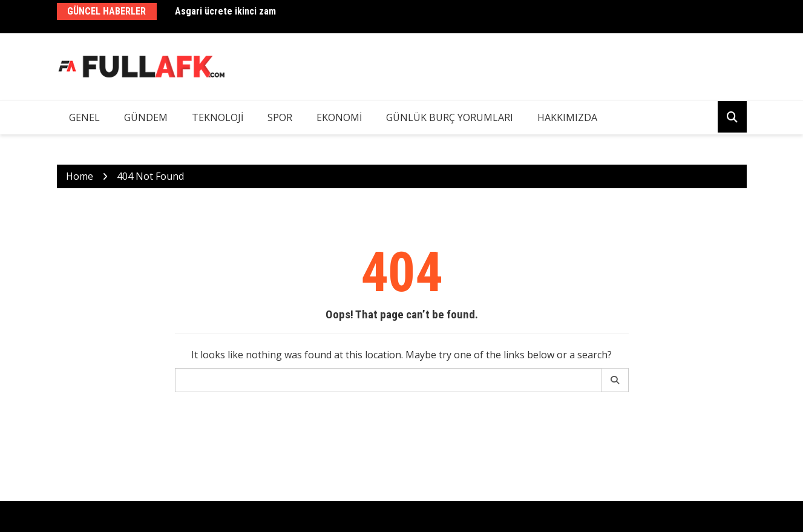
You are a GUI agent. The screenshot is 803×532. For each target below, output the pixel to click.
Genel (84, 117)
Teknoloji (218, 117)
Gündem (146, 117)
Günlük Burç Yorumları (450, 117)
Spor (280, 117)
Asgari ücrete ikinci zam (225, 11)
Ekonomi (339, 117)
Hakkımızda (567, 117)
